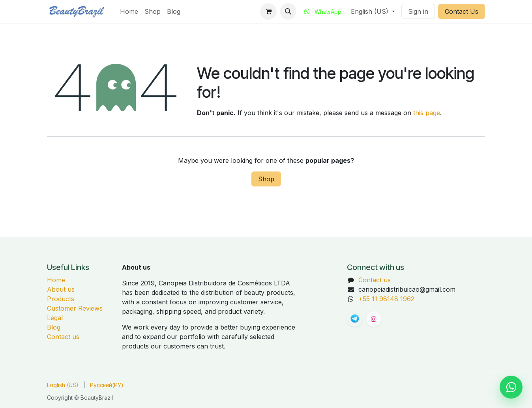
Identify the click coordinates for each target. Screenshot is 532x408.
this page (427, 113)
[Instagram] (374, 319)
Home (56, 280)
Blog (54, 327)
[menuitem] (129, 11)
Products (61, 299)
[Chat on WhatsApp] (511, 387)
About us (61, 289)
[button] (288, 11)
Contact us (63, 337)
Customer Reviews (75, 308)
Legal (55, 318)
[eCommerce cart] (268, 11)
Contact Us (462, 11)
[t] (355, 319)
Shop (266, 179)
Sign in (418, 11)
